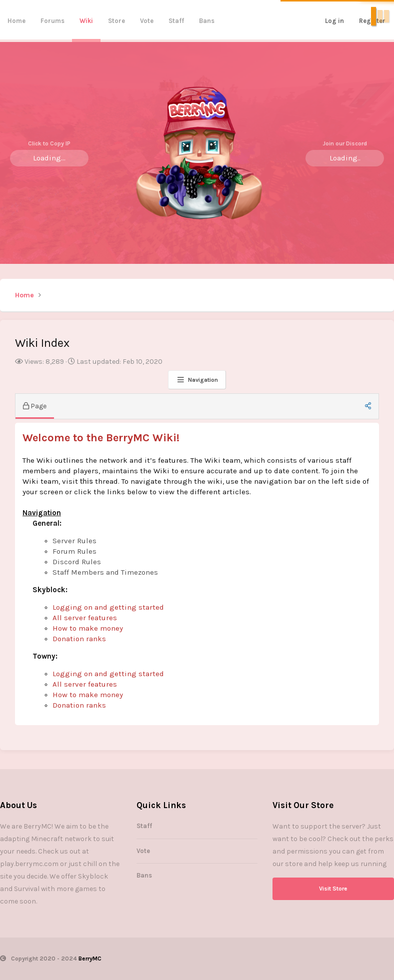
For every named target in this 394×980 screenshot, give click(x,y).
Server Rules (74, 541)
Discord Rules (77, 562)
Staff (176, 21)
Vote (147, 21)
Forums (52, 21)
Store (116, 21)
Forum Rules (74, 551)
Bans (207, 21)
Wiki (86, 21)
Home (16, 21)
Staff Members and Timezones (105, 572)
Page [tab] (35, 406)
